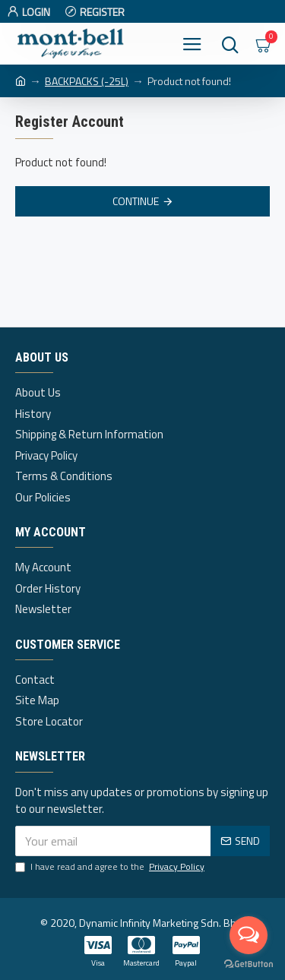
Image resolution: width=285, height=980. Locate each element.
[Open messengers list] (249, 935)
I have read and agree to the (111, 867)
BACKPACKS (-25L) (87, 81)
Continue (136, 201)
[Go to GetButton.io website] (249, 964)
